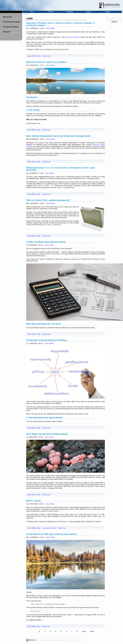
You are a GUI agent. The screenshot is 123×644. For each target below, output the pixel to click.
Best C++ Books (34, 501)
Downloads (70, 12)
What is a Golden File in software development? (48, 200)
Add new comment (49, 528)
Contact (108, 12)
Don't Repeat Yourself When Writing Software (47, 434)
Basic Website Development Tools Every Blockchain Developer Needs (58, 136)
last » (93, 632)
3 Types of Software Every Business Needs (46, 242)
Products (51, 12)
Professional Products (12, 22)
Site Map (80, 641)
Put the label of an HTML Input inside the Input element (51, 534)
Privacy (72, 641)
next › (84, 632)
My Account (8, 17)
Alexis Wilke (50, 28)
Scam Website (75, 37)
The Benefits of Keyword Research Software (47, 340)
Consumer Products (11, 27)
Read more (46, 56)
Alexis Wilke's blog (34, 56)
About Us (89, 12)
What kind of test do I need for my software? (47, 62)
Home (32, 12)
